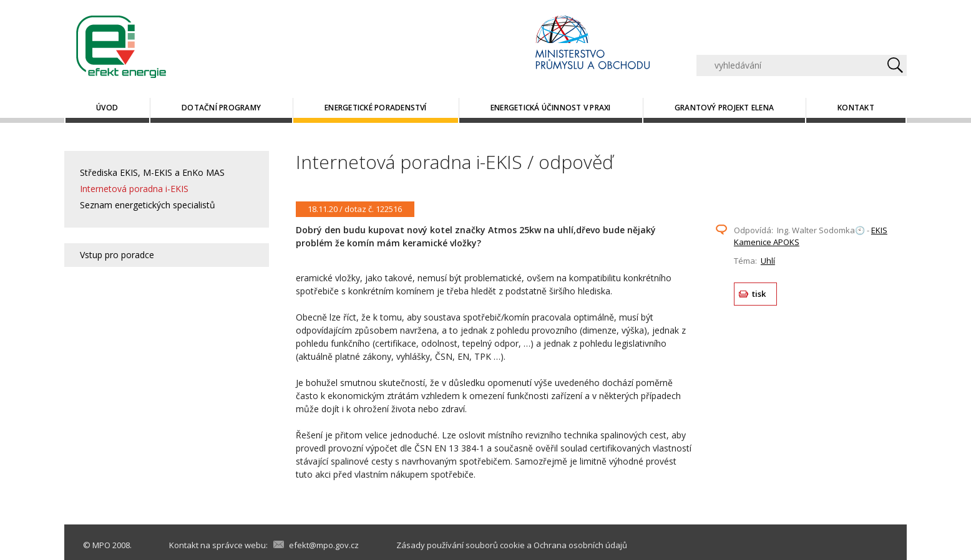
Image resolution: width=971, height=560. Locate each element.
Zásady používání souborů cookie (461, 545)
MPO (101, 545)
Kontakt (856, 108)
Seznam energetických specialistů (148, 205)
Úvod (107, 108)
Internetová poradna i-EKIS (134, 189)
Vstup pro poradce (117, 255)
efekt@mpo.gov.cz (324, 545)
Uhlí (768, 261)
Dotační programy (221, 108)
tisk (759, 294)
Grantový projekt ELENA (724, 108)
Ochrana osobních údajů (580, 545)
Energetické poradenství (376, 108)
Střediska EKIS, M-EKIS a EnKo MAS (152, 172)
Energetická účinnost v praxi (551, 108)
